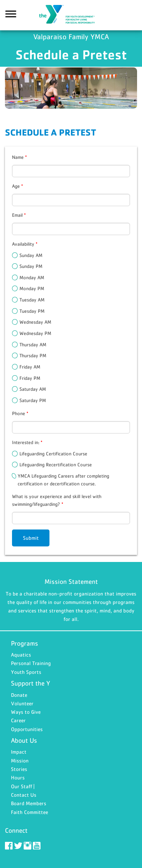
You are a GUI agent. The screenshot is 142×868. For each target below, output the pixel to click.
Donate (19, 695)
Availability (25, 244)
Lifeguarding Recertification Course (56, 465)
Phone (20, 413)
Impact (19, 752)
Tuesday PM (32, 311)
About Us (24, 740)
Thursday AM (33, 345)
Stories (19, 769)
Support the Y (31, 683)
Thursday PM (33, 355)
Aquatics (21, 655)
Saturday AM (33, 389)
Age (17, 186)
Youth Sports (26, 672)
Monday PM (32, 288)
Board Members (29, 803)
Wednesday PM (35, 333)
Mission (20, 761)
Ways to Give (26, 712)
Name (19, 157)
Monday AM (32, 277)
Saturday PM (33, 400)
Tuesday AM (32, 300)
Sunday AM (31, 255)
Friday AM (30, 367)
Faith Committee (29, 812)
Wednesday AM (35, 322)
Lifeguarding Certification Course (53, 454)
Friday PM (30, 378)
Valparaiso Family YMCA (71, 15)
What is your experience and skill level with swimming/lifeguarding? (57, 500)
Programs (25, 643)
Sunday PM (31, 266)
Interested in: (27, 442)
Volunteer (22, 703)
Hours (18, 777)
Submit (31, 538)
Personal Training (31, 663)
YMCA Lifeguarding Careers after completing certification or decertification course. (63, 480)
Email (19, 215)
